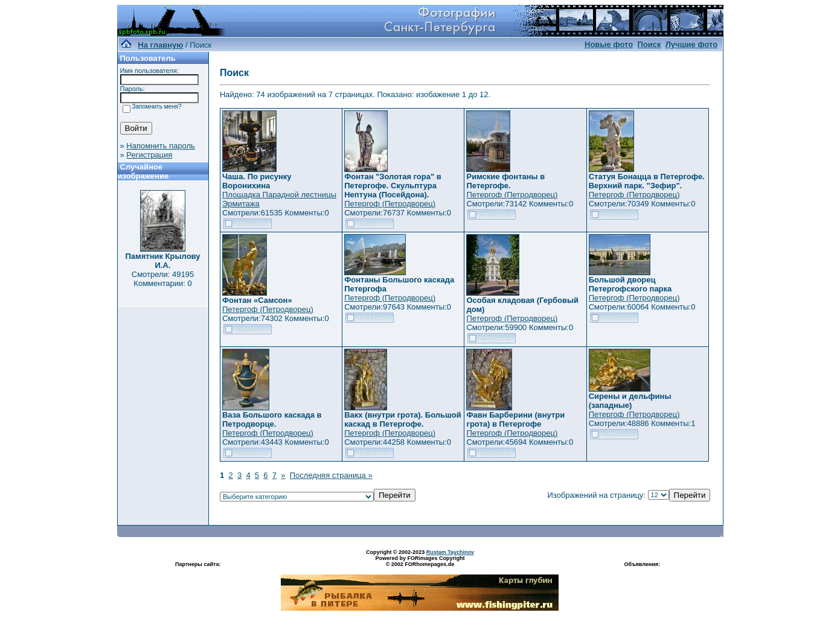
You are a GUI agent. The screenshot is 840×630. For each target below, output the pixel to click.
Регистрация (149, 155)
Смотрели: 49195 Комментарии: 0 (163, 279)
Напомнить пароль (160, 146)
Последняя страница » (331, 475)
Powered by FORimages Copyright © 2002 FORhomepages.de (420, 561)
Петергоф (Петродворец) (390, 204)
